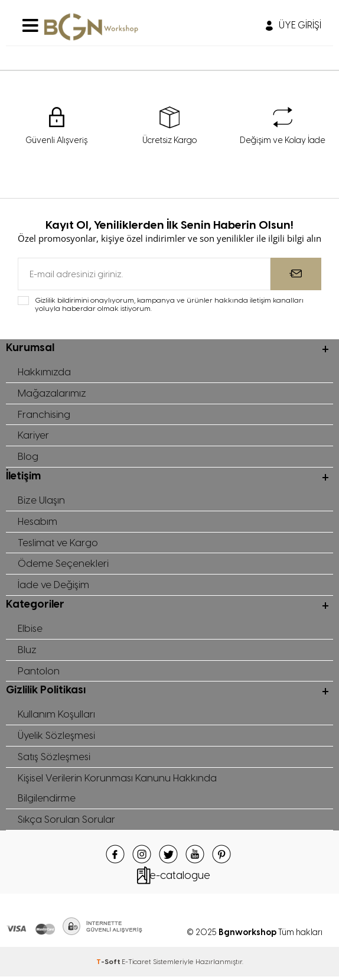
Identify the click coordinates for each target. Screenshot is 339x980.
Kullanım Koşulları (57, 716)
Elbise (30, 629)
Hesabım (38, 522)
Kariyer (33, 436)
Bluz (27, 651)
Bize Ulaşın (42, 501)
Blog (28, 457)
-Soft (109, 965)
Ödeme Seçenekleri (63, 564)
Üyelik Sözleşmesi (57, 738)
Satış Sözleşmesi (55, 759)
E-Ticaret (136, 965)
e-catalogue (180, 878)
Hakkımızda (45, 372)
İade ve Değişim (54, 586)
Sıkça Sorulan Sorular (66, 822)
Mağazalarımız (52, 393)
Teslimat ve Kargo (58, 543)
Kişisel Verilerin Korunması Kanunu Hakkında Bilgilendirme (118, 791)
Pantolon (39, 672)
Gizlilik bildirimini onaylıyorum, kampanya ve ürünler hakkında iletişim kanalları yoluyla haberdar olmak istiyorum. (169, 304)
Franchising (44, 414)
